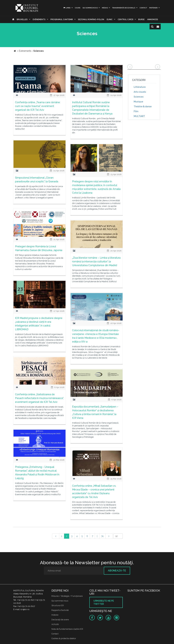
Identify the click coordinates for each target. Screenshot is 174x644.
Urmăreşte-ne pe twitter (104, 602)
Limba (67, 8)
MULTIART (139, 116)
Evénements (39, 19)
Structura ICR (58, 605)
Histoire (55, 615)
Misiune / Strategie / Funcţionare (67, 596)
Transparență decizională (124, 8)
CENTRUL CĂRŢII (125, 19)
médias (105, 8)
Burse (141, 19)
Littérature (140, 87)
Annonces (153, 19)
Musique (138, 102)
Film (136, 111)
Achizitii (55, 624)
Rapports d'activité (60, 610)
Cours (78, 8)
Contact (143, 8)
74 (102, 536)
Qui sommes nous (90, 8)
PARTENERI (153, 8)
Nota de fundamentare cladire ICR (67, 629)
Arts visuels (140, 92)
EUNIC (110, 19)
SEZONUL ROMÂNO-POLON (91, 19)
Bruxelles (22, 19)
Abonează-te (117, 571)
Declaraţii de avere (60, 620)
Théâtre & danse (143, 106)
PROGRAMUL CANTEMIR (62, 19)
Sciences (139, 97)
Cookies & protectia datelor (64, 638)
